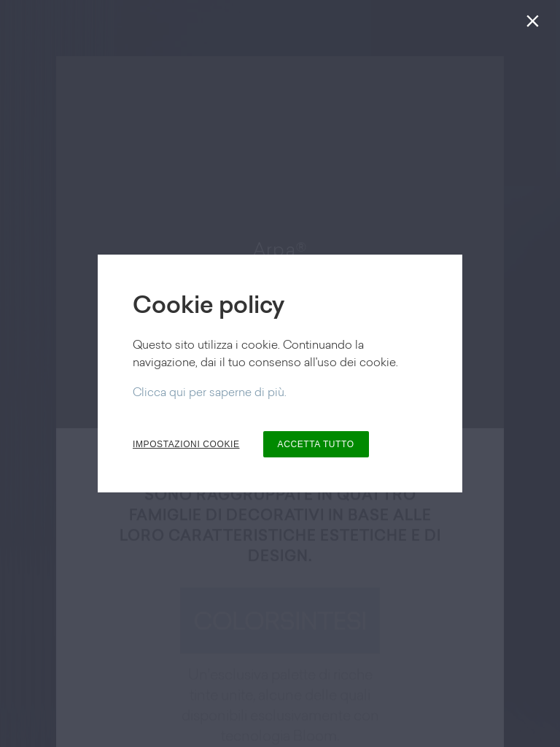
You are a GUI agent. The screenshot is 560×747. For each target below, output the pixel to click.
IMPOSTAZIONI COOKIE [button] (186, 444)
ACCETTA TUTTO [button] (316, 444)
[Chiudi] (536, 24)
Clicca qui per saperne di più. (210, 393)
